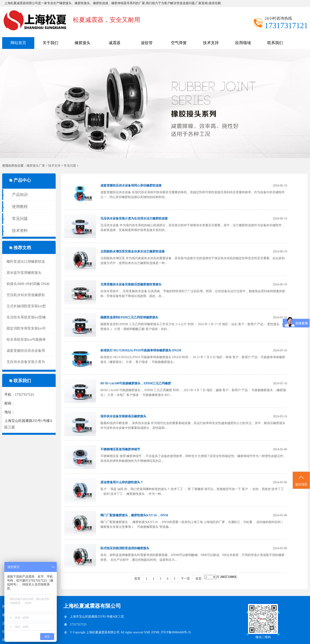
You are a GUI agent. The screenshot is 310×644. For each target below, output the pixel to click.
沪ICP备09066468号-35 (176, 632)
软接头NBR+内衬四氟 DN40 (28, 284)
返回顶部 (301, 480)
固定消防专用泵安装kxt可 (26, 328)
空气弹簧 (179, 43)
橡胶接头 (83, 43)
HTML (156, 632)
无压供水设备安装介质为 (26, 362)
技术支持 (211, 43)
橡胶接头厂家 (36, 166)
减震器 (115, 43)
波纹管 (147, 43)
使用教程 (20, 207)
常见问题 (70, 166)
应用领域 (243, 43)
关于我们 (50, 43)
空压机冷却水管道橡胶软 (26, 295)
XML (148, 632)
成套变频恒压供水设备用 (26, 351)
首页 (137, 579)
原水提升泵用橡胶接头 (24, 273)
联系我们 (275, 43)
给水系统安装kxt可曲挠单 (26, 339)
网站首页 (18, 43)
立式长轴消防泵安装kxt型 (26, 306)
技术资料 (20, 231)
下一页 (185, 579)
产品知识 (20, 195)
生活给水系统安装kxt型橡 (26, 317)
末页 (198, 579)
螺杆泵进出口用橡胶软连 (26, 262)
